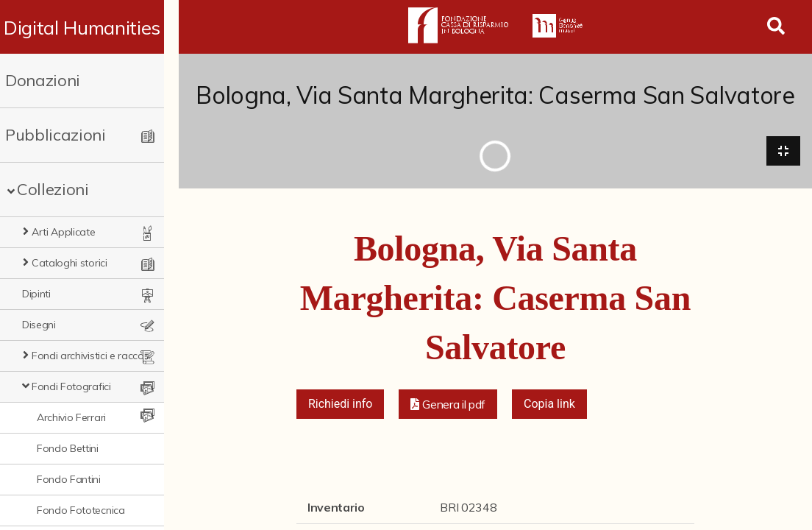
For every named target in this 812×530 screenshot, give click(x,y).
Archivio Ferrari (71, 417)
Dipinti (36, 294)
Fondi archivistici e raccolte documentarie (98, 356)
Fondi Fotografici (71, 386)
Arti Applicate (64, 232)
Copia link (549, 405)
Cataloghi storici (70, 263)
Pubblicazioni (56, 135)
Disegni (39, 325)
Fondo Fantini (69, 479)
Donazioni (43, 80)
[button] (448, 406)
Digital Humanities (89, 27)
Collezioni (53, 189)
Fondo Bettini (68, 448)
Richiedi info (341, 405)
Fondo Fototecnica (81, 510)
